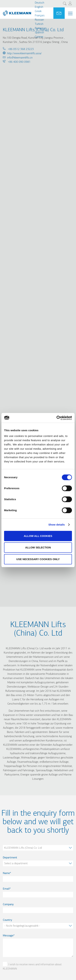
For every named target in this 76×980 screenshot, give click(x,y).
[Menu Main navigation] (70, 13)
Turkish (39, 24)
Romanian (41, 28)
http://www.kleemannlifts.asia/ (24, 54)
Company (8, 904)
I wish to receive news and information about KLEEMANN (32, 967)
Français (40, 16)
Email (6, 889)
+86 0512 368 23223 (20, 49)
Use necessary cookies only (38, 559)
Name (6, 873)
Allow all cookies (38, 536)
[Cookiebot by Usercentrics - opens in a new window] (56, 418)
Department (10, 858)
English (39, 7)
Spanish (39, 33)
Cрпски (39, 37)
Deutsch (40, 3)
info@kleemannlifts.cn (20, 58)
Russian (39, 20)
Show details (57, 525)
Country (7, 920)
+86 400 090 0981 (19, 62)
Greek (38, 11)
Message (8, 936)
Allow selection (38, 547)
